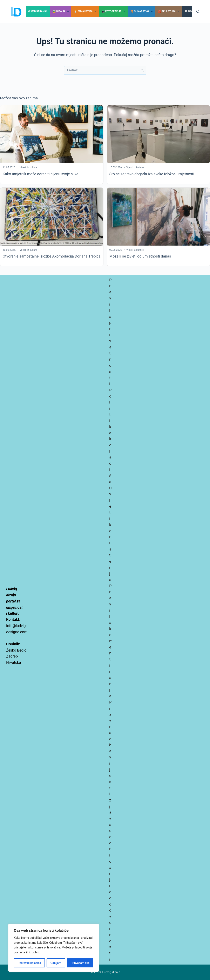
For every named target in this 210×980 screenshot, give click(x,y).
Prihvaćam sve (80, 963)
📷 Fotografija (114, 12)
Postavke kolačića (29, 963)
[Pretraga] (198, 11)
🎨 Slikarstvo (142, 12)
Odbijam (56, 963)
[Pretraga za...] (101, 70)
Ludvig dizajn (111, 972)
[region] (54, 948)
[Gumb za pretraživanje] (142, 70)
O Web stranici (38, 11)
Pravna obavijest (110, 745)
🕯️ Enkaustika (86, 12)
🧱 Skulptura (170, 12)
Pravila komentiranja (111, 641)
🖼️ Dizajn (61, 12)
